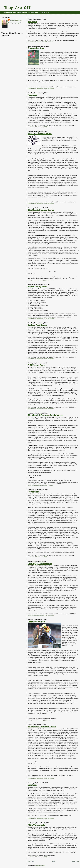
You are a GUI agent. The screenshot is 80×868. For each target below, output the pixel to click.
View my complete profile (15, 23)
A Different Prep (36, 365)
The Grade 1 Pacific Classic (42, 727)
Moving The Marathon (40, 133)
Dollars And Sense (37, 325)
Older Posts (76, 861)
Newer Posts (31, 861)
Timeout (32, 21)
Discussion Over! (36, 622)
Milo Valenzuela (36, 825)
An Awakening (36, 48)
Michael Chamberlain (16, 20)
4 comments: (51, 42)
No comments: (51, 88)
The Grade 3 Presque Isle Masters (45, 415)
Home (53, 861)
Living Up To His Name (40, 563)
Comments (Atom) (40, 865)
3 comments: (51, 485)
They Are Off (17, 8)
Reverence (33, 492)
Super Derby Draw (37, 287)
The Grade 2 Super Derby (41, 210)
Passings (32, 95)
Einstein (32, 785)
